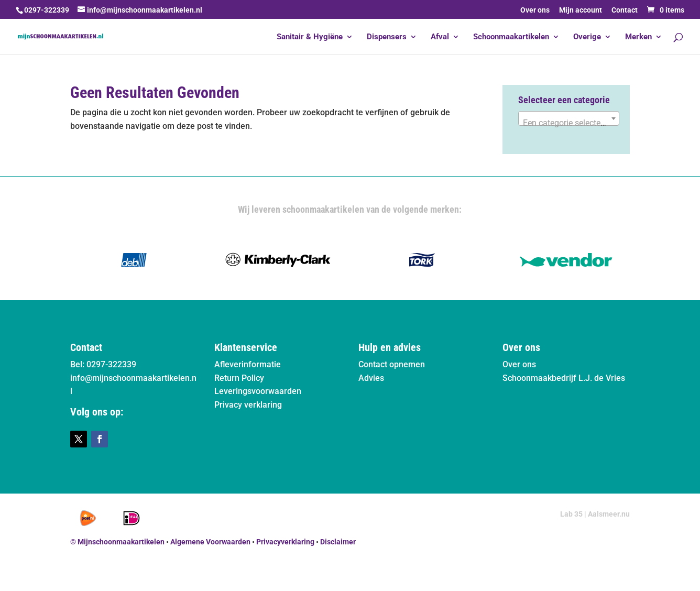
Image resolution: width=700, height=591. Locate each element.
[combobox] (569, 118)
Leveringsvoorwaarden (258, 391)
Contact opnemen (392, 364)
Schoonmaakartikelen (511, 37)
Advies (371, 378)
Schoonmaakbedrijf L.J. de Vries (564, 378)
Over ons (535, 10)
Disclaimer (338, 542)
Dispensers (387, 37)
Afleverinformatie (248, 364)
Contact (625, 10)
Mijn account (581, 10)
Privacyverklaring (285, 542)
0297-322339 (47, 10)
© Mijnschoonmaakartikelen (117, 542)
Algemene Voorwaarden (210, 542)
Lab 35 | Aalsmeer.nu (595, 514)
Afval (440, 37)
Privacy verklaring (248, 405)
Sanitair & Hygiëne (310, 37)
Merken (638, 37)
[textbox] (569, 123)
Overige (587, 37)
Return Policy (239, 378)
